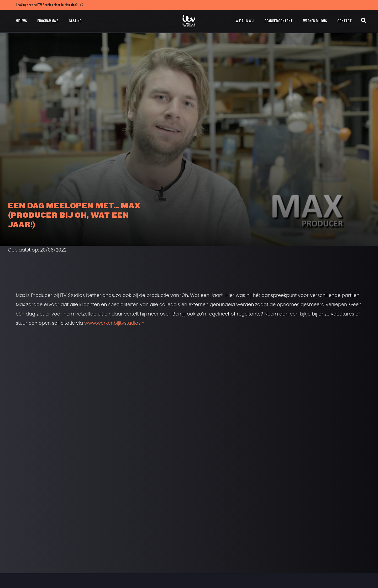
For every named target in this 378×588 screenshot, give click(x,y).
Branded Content (279, 21)
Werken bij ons (315, 21)
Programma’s (48, 21)
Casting (75, 21)
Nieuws (21, 21)
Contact (345, 21)
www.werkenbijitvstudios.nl (115, 323)
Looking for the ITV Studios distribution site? (47, 5)
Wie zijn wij (245, 21)
